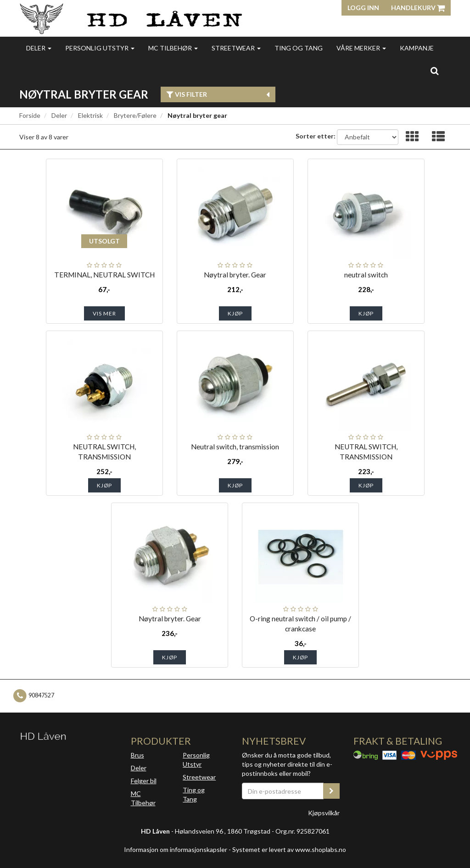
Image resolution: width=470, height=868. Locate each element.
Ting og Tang (299, 48)
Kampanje (417, 48)
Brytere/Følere (135, 115)
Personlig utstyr (100, 48)
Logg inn (363, 8)
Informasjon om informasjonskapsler (176, 849)
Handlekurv (418, 8)
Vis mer (104, 313)
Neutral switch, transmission (235, 447)
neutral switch (366, 275)
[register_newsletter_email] (331, 791)
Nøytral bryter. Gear (235, 275)
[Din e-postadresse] (283, 791)
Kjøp (235, 313)
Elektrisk (90, 115)
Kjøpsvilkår (324, 813)
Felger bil (144, 781)
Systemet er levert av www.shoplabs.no (289, 849)
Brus (137, 755)
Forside (30, 115)
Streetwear (236, 48)
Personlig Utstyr (196, 760)
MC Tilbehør (173, 48)
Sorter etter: (316, 136)
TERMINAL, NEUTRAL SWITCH (104, 275)
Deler (39, 48)
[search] (434, 71)
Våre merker (361, 48)
